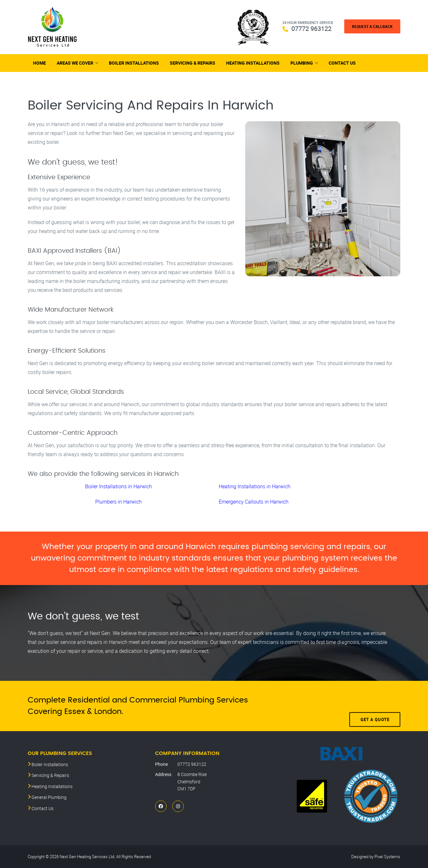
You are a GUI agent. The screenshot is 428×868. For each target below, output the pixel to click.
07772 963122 (311, 28)
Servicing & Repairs (193, 63)
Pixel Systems (387, 857)
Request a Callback (372, 26)
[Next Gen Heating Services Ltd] (52, 27)
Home (39, 63)
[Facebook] (161, 806)
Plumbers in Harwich (118, 502)
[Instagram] (178, 806)
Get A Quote (375, 706)
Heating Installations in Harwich (255, 486)
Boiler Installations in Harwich (118, 486)
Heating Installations (253, 63)
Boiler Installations (134, 63)
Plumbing (302, 63)
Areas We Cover (75, 63)
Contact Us (342, 63)
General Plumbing (49, 797)
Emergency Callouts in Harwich (254, 502)
